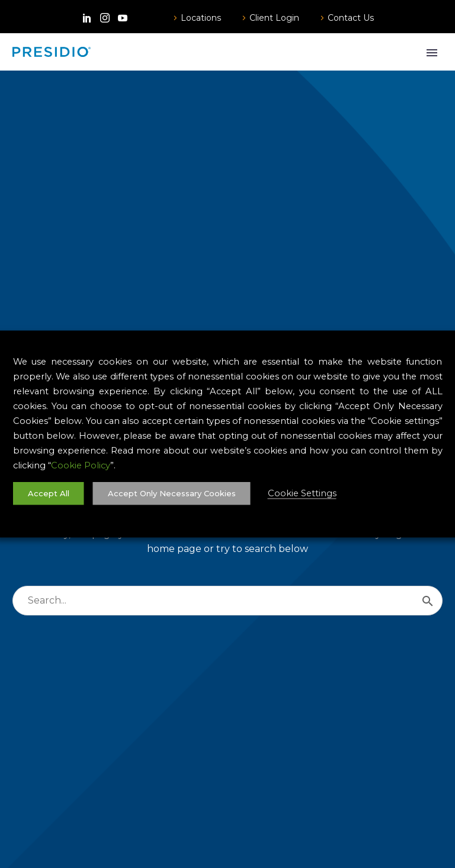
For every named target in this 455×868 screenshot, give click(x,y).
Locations (201, 18)
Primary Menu (432, 53)
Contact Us (351, 18)
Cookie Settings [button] (302, 493)
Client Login (274, 18)
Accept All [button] (49, 493)
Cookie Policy (81, 465)
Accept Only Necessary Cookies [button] (172, 493)
